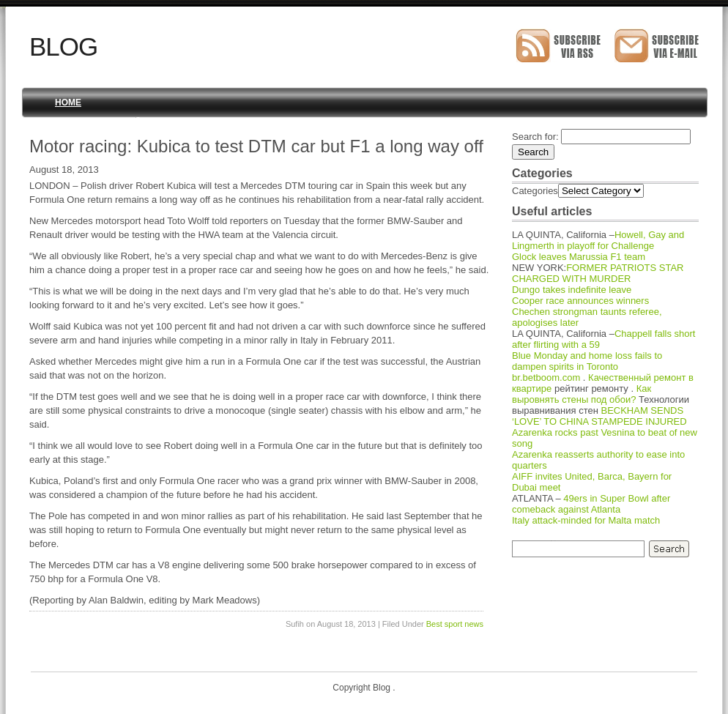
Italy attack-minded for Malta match (586, 520)
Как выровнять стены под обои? (582, 394)
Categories (535, 191)
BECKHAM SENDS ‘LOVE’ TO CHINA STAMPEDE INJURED (599, 416)
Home (68, 103)
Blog (63, 47)
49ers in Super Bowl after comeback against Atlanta (591, 504)
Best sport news (455, 624)
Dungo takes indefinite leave (572, 290)
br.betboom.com (546, 378)
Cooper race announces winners (580, 301)
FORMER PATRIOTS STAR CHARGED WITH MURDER (598, 273)
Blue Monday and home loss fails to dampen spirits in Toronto (587, 361)
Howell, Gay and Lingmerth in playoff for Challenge (598, 240)
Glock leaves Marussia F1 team (579, 257)
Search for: (535, 137)
